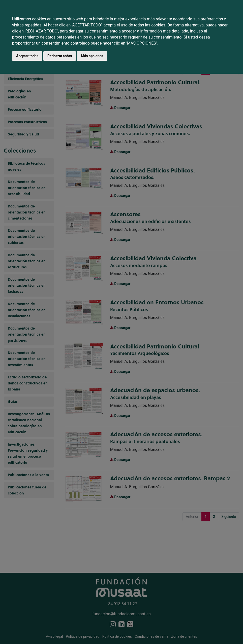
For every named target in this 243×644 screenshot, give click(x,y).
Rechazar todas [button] (60, 56)
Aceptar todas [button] (27, 56)
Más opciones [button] (92, 56)
